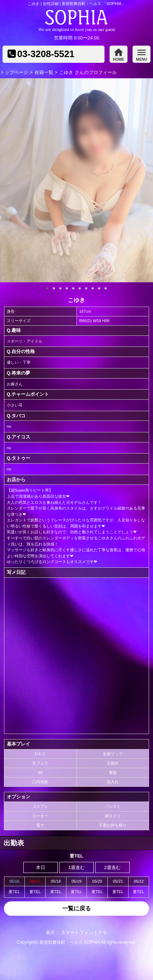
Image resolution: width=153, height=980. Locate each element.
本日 (41, 867)
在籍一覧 (44, 72)
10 (106, 288)
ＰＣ (103, 932)
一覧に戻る (76, 908)
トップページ (14, 72)
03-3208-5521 (46, 54)
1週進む (76, 867)
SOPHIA (92, 942)
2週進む (112, 867)
